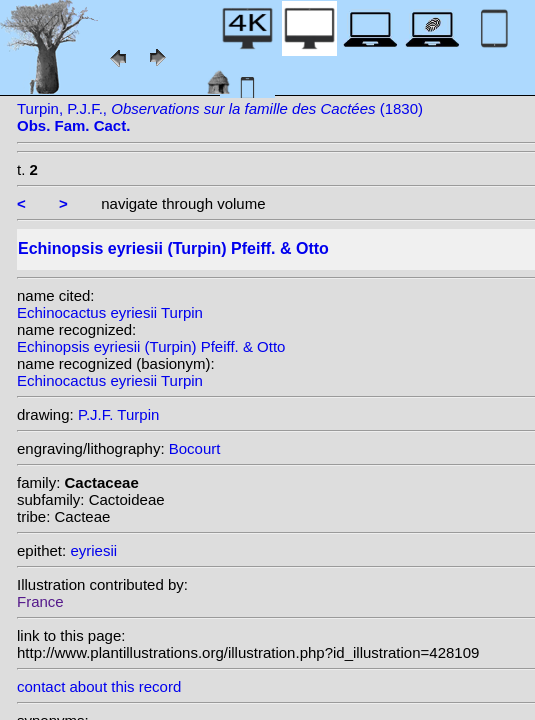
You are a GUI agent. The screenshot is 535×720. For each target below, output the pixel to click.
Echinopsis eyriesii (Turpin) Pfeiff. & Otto (151, 346)
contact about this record (99, 686)
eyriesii (93, 550)
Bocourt (195, 448)
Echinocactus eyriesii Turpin (110, 312)
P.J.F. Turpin (118, 414)
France (40, 601)
